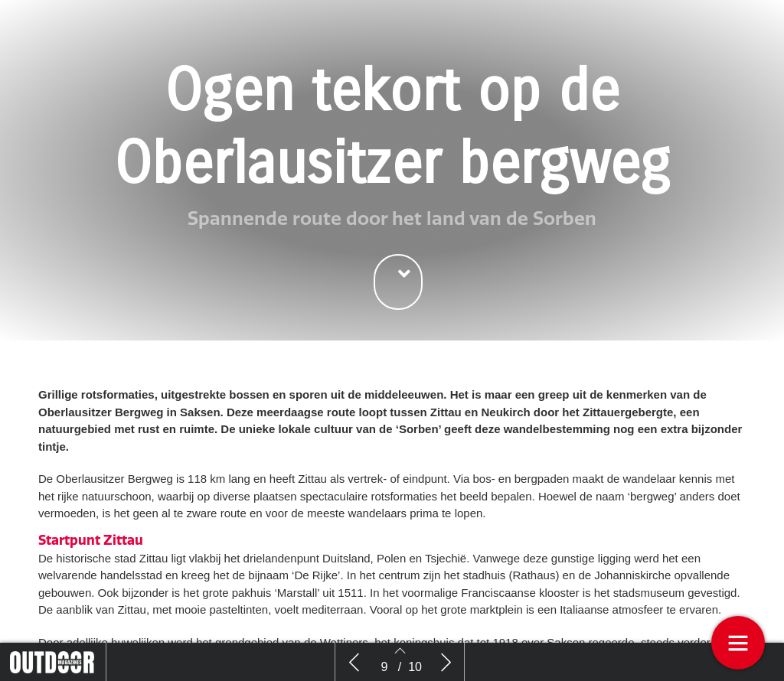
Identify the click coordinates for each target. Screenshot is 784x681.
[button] (398, 282)
